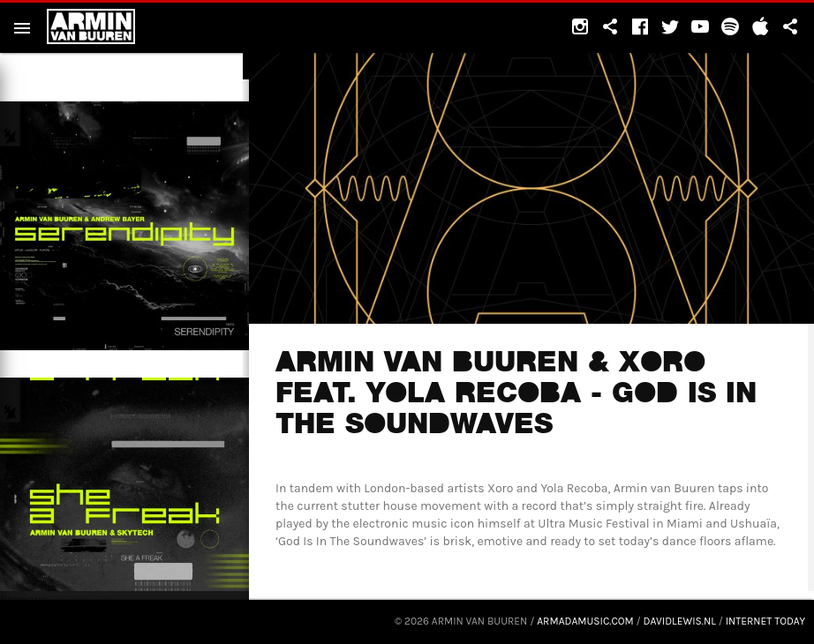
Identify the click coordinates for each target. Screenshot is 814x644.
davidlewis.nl (680, 621)
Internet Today (765, 621)
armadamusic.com (585, 621)
